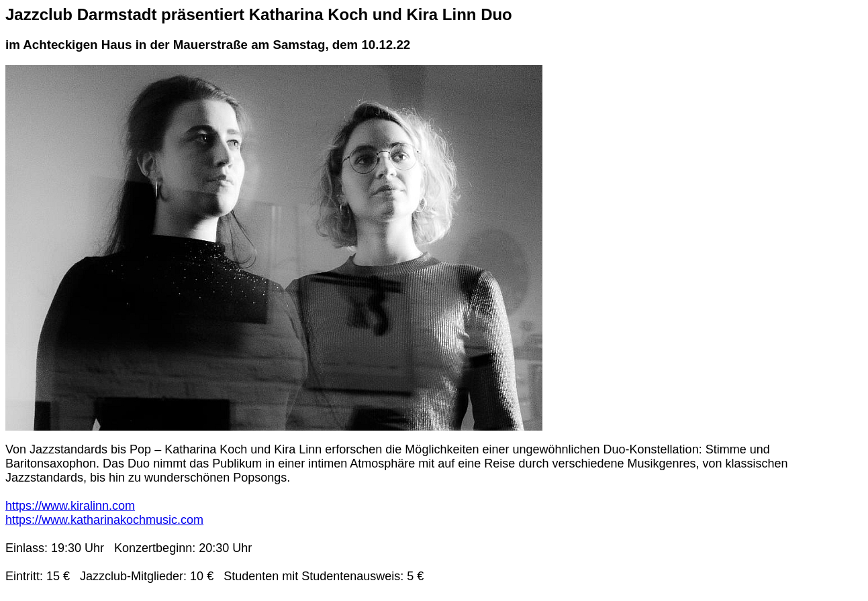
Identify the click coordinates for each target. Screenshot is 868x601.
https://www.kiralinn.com (70, 506)
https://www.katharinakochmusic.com (104, 520)
